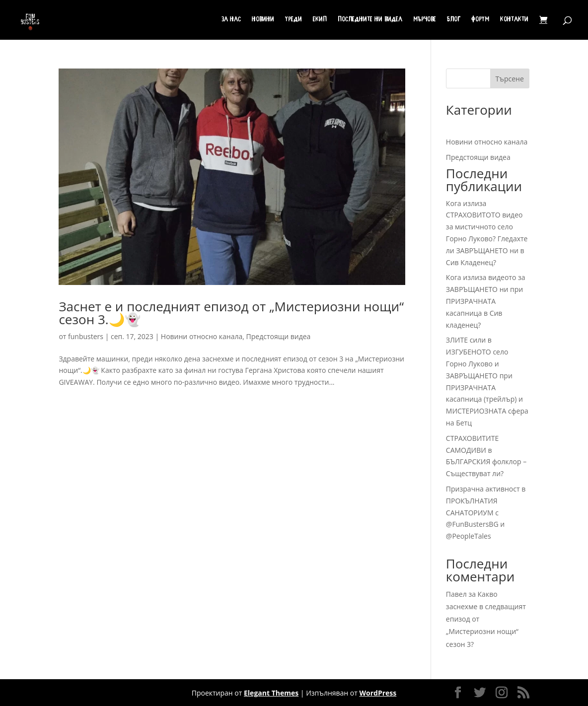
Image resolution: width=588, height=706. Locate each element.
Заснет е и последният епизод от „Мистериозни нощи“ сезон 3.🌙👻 (231, 313)
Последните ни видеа (370, 20)
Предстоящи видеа (279, 336)
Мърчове (425, 20)
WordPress (378, 693)
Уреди (294, 20)
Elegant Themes (271, 693)
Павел (456, 594)
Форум (480, 20)
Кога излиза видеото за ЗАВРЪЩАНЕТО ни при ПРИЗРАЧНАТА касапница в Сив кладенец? (486, 301)
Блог (454, 20)
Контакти (514, 20)
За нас (231, 20)
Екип (320, 20)
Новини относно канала (202, 336)
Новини (263, 20)
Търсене (510, 79)
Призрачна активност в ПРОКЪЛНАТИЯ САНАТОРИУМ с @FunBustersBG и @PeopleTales (486, 512)
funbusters (86, 336)
